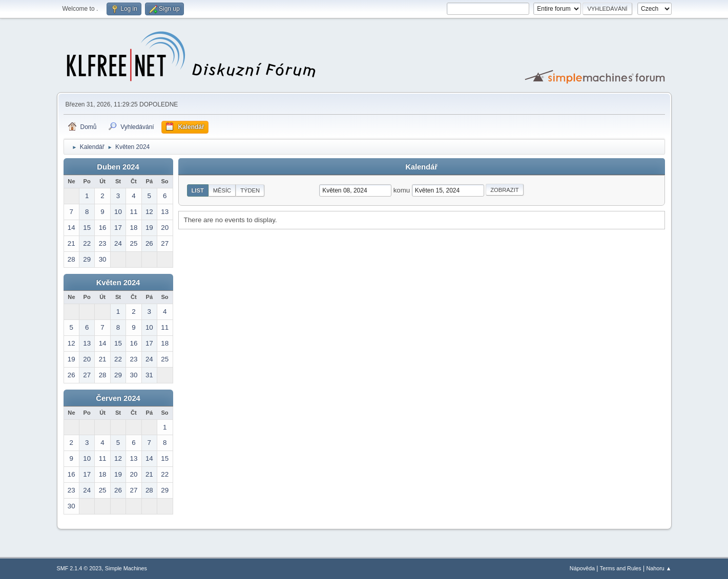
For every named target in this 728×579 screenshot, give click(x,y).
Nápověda (582, 568)
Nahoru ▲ (659, 568)
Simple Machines (126, 568)
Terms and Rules (621, 568)
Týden (250, 190)
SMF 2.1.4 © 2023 (79, 568)
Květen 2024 (118, 283)
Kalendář (421, 167)
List (198, 190)
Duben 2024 (118, 167)
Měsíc (222, 190)
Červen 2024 (118, 398)
